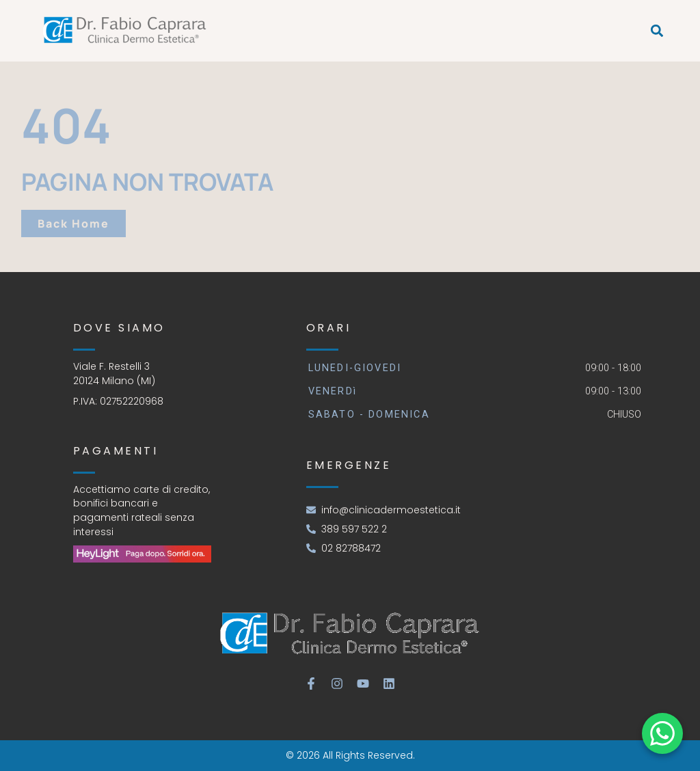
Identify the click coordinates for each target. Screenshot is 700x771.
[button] (657, 31)
